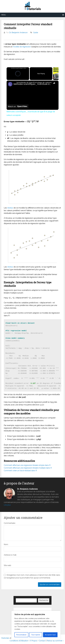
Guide (36, 33)
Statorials (5, 638)
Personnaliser (21, 635)
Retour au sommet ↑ (55, 641)
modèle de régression (22, 47)
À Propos (34, 641)
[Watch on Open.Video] (18, 106)
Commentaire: (10, 523)
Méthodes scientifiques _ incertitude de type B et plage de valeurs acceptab (32, 84)
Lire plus (7, 505)
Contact (42, 641)
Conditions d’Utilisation (19, 641)
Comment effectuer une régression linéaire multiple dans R (28, 468)
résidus (10, 208)
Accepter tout (50, 635)
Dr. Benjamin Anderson (18, 33)
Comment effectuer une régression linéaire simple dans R (27, 465)
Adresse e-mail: (10, 555)
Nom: (6, 544)
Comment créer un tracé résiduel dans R (20, 471)
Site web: (8, 565)
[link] (10, 84)
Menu (4, 15)
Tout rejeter (36, 635)
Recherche (44, 600)
